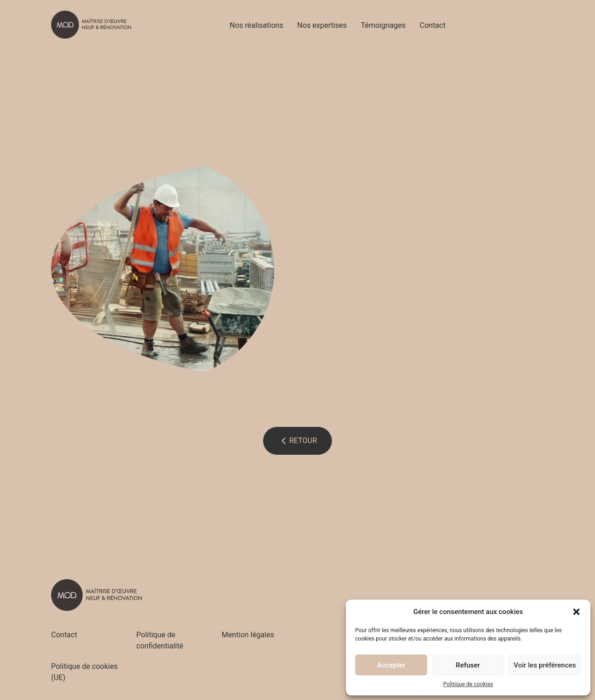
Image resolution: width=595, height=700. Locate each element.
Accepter (391, 665)
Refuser (468, 665)
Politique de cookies (468, 684)
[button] (576, 612)
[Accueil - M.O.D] (91, 25)
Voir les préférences (545, 665)
